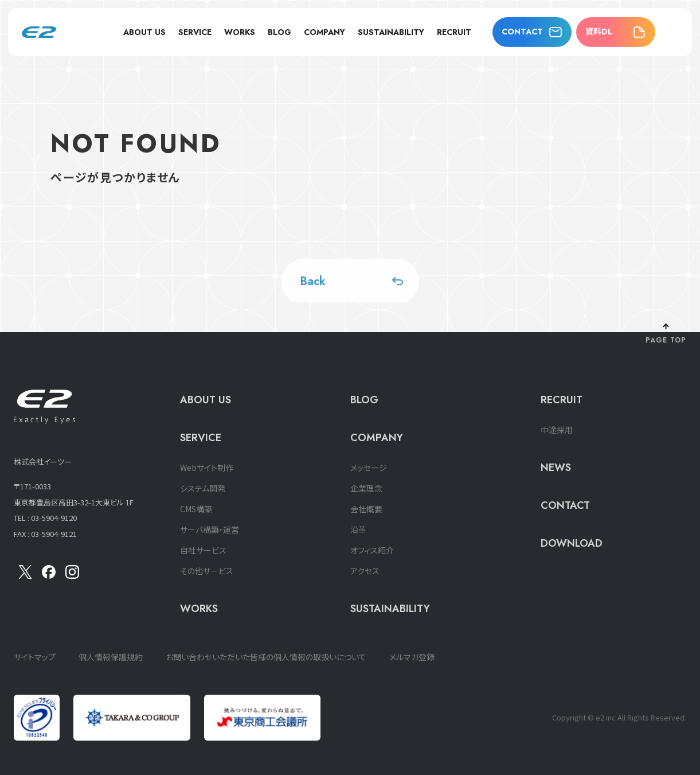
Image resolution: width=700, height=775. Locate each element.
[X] (25, 575)
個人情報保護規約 (111, 657)
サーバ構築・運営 (210, 529)
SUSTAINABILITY (391, 32)
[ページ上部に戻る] (666, 334)
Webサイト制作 (207, 468)
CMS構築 (196, 509)
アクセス (365, 571)
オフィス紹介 (372, 550)
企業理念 (366, 488)
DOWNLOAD (572, 543)
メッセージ (369, 468)
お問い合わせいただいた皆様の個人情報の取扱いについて (266, 657)
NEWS (556, 468)
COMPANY (324, 32)
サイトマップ (35, 657)
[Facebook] (49, 575)
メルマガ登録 (412, 657)
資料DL (599, 32)
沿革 (358, 529)
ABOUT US (144, 32)
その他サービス (207, 571)
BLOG (279, 32)
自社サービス (203, 550)
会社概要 (366, 509)
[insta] (72, 575)
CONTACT (522, 32)
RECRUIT (454, 32)
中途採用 (557, 430)
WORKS (240, 32)
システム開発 (203, 488)
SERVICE (195, 32)
